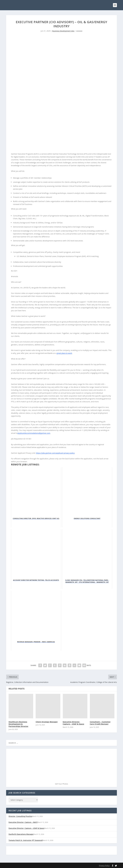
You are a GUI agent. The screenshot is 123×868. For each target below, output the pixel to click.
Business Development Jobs (63, 31)
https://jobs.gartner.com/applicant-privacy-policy (55, 453)
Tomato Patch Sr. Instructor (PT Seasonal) (26, 840)
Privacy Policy (104, 866)
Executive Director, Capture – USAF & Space (73, 723)
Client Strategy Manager (47, 722)
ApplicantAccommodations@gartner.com (34, 433)
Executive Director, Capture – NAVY (23, 822)
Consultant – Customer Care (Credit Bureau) (100, 723)
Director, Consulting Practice (20, 816)
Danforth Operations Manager (21, 834)
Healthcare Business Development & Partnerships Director (18, 724)
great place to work (64, 353)
